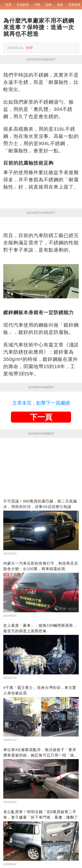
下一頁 (41, 417)
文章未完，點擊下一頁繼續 (41, 403)
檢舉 (30, 48)
